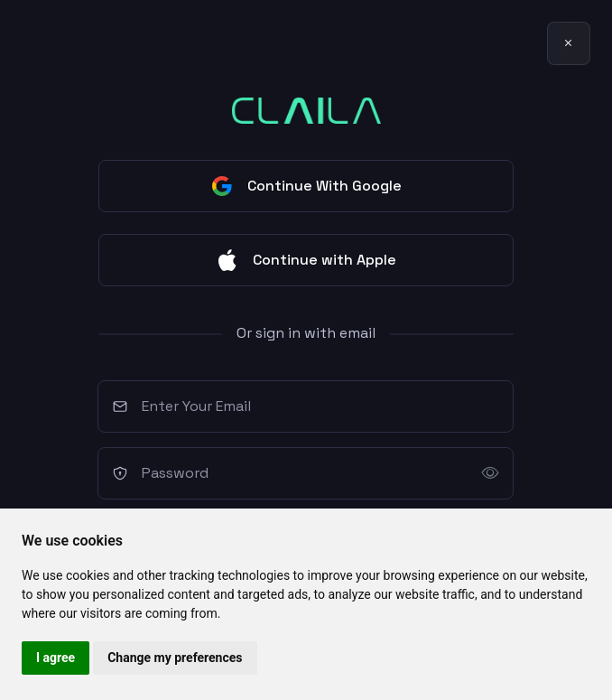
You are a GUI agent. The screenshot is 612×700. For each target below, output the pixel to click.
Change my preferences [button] (175, 658)
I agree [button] (56, 658)
